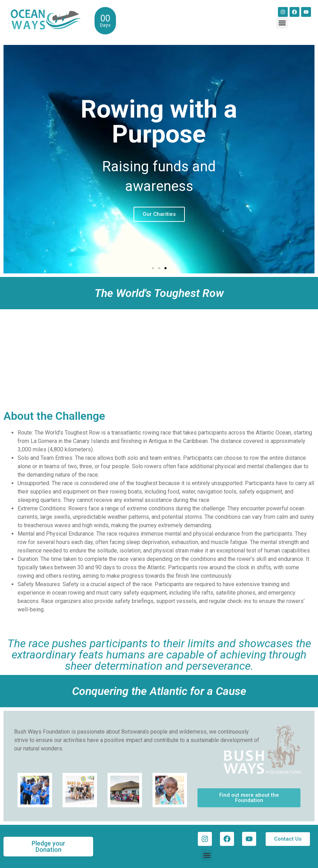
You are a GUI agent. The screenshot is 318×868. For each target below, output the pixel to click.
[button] (282, 23)
